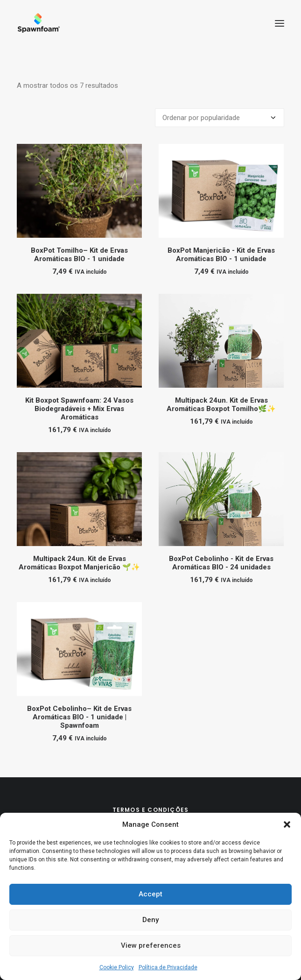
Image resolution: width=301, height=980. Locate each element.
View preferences (151, 945)
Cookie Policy (117, 967)
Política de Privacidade (168, 967)
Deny (150, 920)
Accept (150, 894)
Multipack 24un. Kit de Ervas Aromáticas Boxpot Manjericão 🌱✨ (79, 563)
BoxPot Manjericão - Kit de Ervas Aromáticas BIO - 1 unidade (221, 255)
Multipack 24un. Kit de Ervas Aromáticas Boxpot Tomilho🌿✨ (221, 405)
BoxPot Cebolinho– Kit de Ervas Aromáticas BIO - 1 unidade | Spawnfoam (79, 717)
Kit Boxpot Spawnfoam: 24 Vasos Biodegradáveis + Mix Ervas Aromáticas (79, 409)
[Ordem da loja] (220, 118)
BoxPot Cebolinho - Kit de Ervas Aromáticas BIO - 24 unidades (221, 563)
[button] (287, 824)
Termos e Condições (151, 810)
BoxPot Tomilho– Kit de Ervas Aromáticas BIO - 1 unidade (79, 255)
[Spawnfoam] (38, 23)
